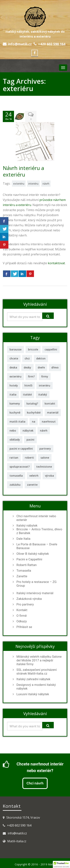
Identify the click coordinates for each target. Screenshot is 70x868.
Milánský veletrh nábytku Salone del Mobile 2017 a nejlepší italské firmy (39, 660)
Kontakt (22, 610)
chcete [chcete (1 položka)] (14, 358)
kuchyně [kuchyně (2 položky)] (15, 412)
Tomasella (24, 571)
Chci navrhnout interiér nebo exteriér (36, 518)
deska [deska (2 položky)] (13, 367)
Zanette (22, 576)
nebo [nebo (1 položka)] (13, 431)
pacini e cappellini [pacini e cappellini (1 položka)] (21, 449)
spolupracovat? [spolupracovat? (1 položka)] (20, 467)
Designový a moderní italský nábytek (36, 687)
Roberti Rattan (27, 565)
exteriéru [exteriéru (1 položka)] (15, 376)
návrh (46, 184)
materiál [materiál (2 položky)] (53, 412)
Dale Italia (23, 539)
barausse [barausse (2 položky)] (15, 349)
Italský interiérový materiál (35, 593)
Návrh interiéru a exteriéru (23, 171)
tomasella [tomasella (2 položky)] (16, 476)
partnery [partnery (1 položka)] (45, 449)
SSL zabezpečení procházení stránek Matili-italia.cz (37, 672)
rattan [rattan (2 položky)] (14, 458)
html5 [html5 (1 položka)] (28, 385)
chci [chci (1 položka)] (27, 358)
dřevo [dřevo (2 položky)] (55, 367)
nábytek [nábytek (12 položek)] (28, 431)
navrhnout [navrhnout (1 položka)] (49, 422)
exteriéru (19, 184)
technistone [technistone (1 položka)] (44, 467)
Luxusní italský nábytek (33, 694)
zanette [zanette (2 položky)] (32, 485)
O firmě (22, 616)
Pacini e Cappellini (29, 559)
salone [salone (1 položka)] (45, 458)
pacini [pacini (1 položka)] (30, 440)
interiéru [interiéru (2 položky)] (45, 385)
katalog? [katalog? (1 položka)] (32, 403)
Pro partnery (25, 604)
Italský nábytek (27, 525)
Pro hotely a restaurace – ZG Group (36, 584)
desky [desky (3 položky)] (27, 367)
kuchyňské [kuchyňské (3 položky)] (34, 412)
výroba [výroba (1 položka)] (49, 476)
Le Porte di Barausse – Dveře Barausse (37, 546)
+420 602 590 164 (52, 44)
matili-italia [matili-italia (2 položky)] (17, 422)
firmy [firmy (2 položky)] (45, 376)
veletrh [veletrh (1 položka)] (34, 476)
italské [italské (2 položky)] (27, 394)
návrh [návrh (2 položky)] (44, 431)
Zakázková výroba (29, 599)
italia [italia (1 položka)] (13, 394)
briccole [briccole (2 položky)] (33, 349)
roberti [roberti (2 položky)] (29, 458)
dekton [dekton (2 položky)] (41, 358)
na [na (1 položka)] (34, 422)
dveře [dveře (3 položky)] (41, 367)
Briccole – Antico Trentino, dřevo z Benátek (39, 531)
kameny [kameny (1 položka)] (15, 403)
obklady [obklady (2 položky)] (15, 440)
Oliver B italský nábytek (33, 554)
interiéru (33, 184)
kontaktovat (56, 263)
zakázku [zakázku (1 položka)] (15, 485)
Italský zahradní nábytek (33, 679)
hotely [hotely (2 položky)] (14, 385)
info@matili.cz (20, 44)
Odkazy (22, 621)
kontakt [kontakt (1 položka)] (50, 403)
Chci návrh (35, 783)
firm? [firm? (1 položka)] (31, 376)
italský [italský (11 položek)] (43, 394)
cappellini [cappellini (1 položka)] (51, 349)
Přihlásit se (24, 627)
